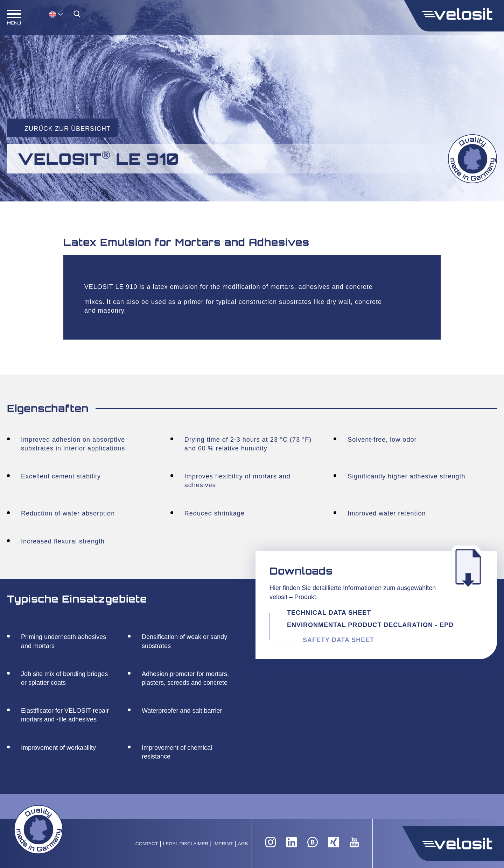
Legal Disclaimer (186, 844)
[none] (49, 14)
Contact (147, 844)
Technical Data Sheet (330, 613)
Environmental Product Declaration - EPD (370, 625)
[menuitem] (56, 14)
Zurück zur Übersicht (68, 129)
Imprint (223, 844)
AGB (243, 844)
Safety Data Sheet (338, 640)
